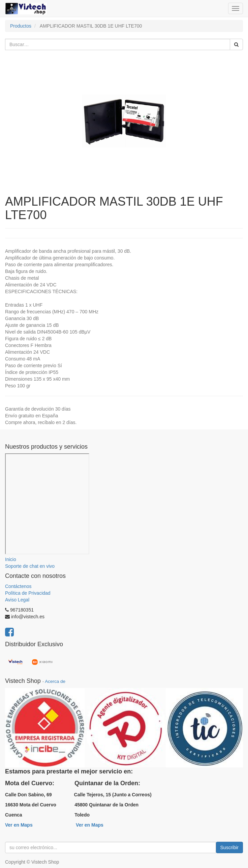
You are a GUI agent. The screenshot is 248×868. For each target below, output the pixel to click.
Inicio (11, 559)
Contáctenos (18, 586)
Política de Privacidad (28, 593)
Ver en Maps (19, 825)
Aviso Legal (17, 600)
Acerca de (55, 681)
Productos (21, 26)
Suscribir (229, 847)
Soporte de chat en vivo (30, 566)
